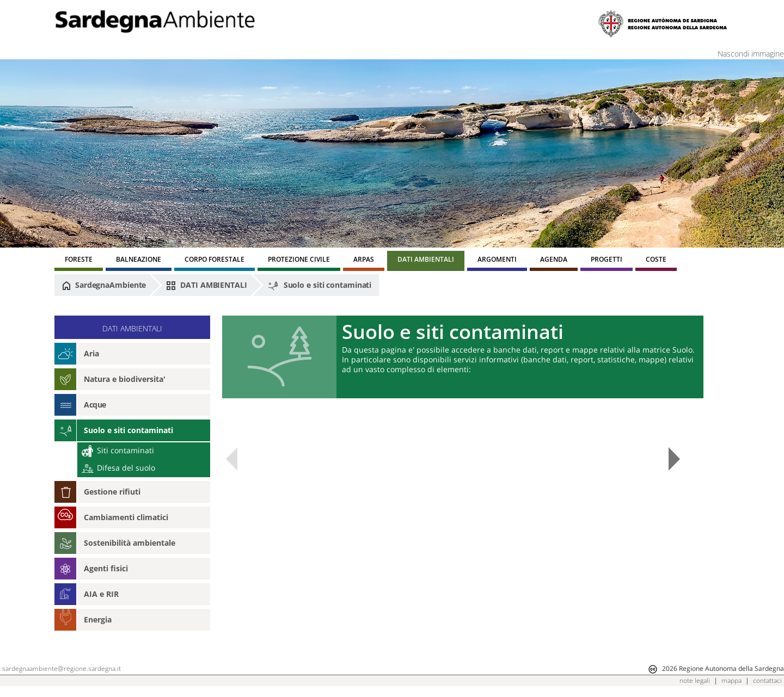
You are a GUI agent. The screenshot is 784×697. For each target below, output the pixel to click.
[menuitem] (79, 261)
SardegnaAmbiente (104, 285)
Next (674, 459)
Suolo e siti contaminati (320, 286)
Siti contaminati (118, 450)
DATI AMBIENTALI (206, 285)
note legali (695, 680)
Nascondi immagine (751, 54)
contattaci (767, 680)
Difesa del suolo (118, 468)
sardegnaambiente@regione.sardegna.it (62, 668)
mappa (731, 680)
